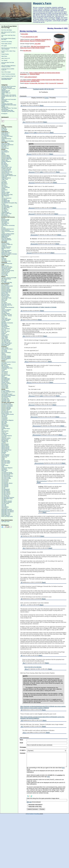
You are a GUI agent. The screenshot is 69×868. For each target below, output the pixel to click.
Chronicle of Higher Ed (7, 244)
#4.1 (24, 548)
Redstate (4, 334)
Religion (3, 106)
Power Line (4, 332)
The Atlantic (4, 199)
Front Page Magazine (7, 436)
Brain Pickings (5, 165)
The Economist (5, 480)
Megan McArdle (5, 236)
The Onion (4, 260)
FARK (3, 257)
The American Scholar (7, 473)
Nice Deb (4, 330)
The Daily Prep (5, 205)
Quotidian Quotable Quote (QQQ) (9, 105)
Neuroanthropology (6, 396)
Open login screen (5, 522)
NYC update (4, 46)
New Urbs (4, 185)
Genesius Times (5, 173)
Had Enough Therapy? (7, 394)
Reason (3, 464)
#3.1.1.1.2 (32, 405)
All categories (4, 114)
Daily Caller (4, 421)
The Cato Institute (6, 475)
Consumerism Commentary (8, 225)
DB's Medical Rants (6, 279)
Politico (3, 458)
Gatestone (4, 437)
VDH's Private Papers (7, 343)
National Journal (5, 446)
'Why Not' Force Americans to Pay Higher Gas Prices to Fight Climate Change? (35, 47)
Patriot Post (4, 457)
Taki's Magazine (5, 196)
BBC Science (5, 366)
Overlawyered (5, 273)
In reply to (23, 750)
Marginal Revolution (6, 235)
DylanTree (4, 147)
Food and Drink (5, 92)
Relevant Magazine (6, 358)
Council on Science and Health (9, 278)
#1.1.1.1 (29, 154)
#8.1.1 (27, 669)
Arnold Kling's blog (6, 292)
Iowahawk (4, 259)
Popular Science (5, 382)
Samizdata (4, 138)
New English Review (6, 450)
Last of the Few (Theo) (7, 136)
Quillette (3, 189)
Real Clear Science (6, 383)
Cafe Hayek (4, 222)
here (63, 768)
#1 (22, 105)
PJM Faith (4, 355)
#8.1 (24, 663)
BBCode (29, 802)
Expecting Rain (5, 148)
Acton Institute (5, 348)
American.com (5, 411)
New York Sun (5, 451)
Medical (3, 97)
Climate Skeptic (5, 367)
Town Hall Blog (5, 507)
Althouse (4, 154)
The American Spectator (7, 474)
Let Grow (4, 180)
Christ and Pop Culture (7, 349)
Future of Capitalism (6, 310)
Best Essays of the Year (7, 87)
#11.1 (24, 732)
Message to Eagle (6, 375)
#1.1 (24, 122)
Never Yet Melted (6, 329)
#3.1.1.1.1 (32, 396)
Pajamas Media (5, 456)
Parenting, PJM (5, 399)
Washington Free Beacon (8, 511)
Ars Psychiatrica (5, 391)
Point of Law (4, 274)
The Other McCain (6, 341)
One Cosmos (5, 398)
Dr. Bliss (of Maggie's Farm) (8, 392)
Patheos (3, 354)
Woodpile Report (5, 216)
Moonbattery (4, 325)
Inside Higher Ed (5, 252)
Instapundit (4, 177)
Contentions (4, 419)
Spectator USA (5, 193)
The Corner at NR (6, 477)
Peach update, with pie (6, 44)
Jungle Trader (5, 179)
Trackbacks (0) (60, 83)
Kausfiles (4, 322)
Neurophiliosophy (6, 379)
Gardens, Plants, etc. (6, 93)
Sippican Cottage (6, 192)
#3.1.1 (27, 361)
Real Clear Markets (6, 238)
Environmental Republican (8, 307)
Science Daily (5, 387)
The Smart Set (5, 210)
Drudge (3, 427)
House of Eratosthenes (7, 174)
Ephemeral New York (6, 167)
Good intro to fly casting (7, 42)
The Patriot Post (5, 495)
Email (21, 743)
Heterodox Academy (6, 250)
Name (21, 740)
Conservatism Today (6, 298)
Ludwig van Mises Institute (8, 234)
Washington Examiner (7, 509)
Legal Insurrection (6, 269)
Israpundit (4, 128)
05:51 (47, 83)
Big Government (5, 294)
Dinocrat (3, 301)
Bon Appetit (4, 164)
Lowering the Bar (6, 272)
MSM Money (4, 237)
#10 (22, 720)
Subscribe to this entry (35, 807)
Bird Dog (27, 83)
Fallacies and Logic (6, 91)
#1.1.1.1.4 (32, 214)
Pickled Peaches (5, 54)
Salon (3, 467)
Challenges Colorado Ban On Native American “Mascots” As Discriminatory (35, 40)
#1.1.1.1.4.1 (34, 235)
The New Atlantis (6, 490)
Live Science (4, 373)
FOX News (4, 434)
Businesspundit (5, 221)
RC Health (4, 281)
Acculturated (4, 151)
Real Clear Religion (6, 356)
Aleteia (3, 153)
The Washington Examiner (8, 497)
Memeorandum (5, 444)
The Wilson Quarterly (6, 502)
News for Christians (6, 353)
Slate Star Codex (6, 401)
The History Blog (5, 208)
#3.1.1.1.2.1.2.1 (39, 463)
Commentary (5, 418)
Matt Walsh (4, 183)
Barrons (3, 218)
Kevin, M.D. (4, 280)
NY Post (3, 454)
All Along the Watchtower (7, 145)
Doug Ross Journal (6, 304)
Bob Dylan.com (5, 146)
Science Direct (5, 388)
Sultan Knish (4, 338)
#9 (22, 710)
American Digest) (35, 74)
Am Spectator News (6, 404)
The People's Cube (6, 261)
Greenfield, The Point (7, 315)
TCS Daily (4, 471)
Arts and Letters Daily (7, 412)
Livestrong (4, 181)
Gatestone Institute (6, 438)
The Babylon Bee (6, 200)
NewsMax (4, 452)
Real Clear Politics (6, 462)
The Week (4, 500)
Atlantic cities (5, 160)
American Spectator (6, 158)
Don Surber (4, 303)
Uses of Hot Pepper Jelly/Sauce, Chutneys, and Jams (9, 66)
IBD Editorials (5, 440)
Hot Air (3, 317)
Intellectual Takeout (6, 178)
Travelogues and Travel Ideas (8, 111)
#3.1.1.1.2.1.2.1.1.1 (44, 511)
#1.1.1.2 (29, 253)
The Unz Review (5, 496)
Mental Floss (4, 184)
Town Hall (4, 505)
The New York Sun (6, 494)
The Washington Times (7, 499)
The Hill (3, 488)
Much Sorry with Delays (7, 30)
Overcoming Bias (6, 187)
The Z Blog (4, 211)
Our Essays (4, 101)
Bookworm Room (6, 296)
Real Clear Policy (6, 461)
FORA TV (4, 432)
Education (4, 90)
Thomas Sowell (5, 503)
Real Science (5, 385)
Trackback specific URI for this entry (43, 89)
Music (3, 98)
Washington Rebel (6, 344)
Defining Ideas (5, 425)
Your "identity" (4, 60)
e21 (2, 227)
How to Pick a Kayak (6, 72)
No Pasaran (4, 129)
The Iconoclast (5, 339)
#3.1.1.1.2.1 (34, 417)
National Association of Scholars (9, 254)
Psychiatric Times (6, 400)
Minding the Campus (6, 253)
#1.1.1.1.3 (32, 208)
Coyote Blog (4, 166)
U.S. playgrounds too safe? (30, 37)
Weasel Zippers (5, 345)
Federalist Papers (6, 429)
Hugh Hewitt (4, 318)
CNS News (4, 417)
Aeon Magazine (5, 152)
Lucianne (4, 443)
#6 (22, 599)
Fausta (3, 309)
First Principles (5, 431)
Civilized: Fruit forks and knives (8, 74)
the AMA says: (27, 51)
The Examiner (5, 482)
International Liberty (6, 268)
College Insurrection (6, 247)
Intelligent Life (5, 442)
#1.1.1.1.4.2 (34, 244)
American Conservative (7, 286)
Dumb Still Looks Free (7, 305)
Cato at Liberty (5, 297)
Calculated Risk (5, 223)
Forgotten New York (6, 168)
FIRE (3, 249)
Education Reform (6, 248)
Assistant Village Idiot (7, 159)
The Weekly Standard (7, 501)
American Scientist (6, 364)
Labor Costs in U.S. (6, 58)
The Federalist (5, 484)
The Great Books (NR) (7, 206)
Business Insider (5, 219)
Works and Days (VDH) (7, 516)
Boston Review (5, 413)
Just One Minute (5, 320)
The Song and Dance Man (7, 110)
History (3, 94)
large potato (25, 34)
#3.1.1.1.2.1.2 (37, 435)
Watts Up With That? (6, 214)
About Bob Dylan (6, 143)
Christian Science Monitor (8, 414)
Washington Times (6, 513)
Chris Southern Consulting (33, 814)
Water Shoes (4, 56)
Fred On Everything (6, 170)
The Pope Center (6, 255)
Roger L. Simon (5, 335)
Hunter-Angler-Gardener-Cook (9, 176)
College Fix (4, 246)
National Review (5, 326)
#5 (22, 582)
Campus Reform (5, 243)
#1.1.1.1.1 (32, 172)
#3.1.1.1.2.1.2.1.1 (42, 481)
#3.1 (24, 336)
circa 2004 (37, 44)
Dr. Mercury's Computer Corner (8, 89)
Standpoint (4, 469)
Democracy (4, 300)
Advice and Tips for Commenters (9, 86)
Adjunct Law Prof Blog (7, 267)
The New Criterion (6, 492)
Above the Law (5, 266)
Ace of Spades (5, 285)
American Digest (5, 155)
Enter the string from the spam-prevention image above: (43, 798)
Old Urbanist (4, 186)
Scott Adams (4, 190)
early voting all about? (31, 77)
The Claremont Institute (7, 476)
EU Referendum (5, 135)
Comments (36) (53, 83)
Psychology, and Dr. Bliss (7, 104)
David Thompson (6, 133)
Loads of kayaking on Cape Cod (8, 76)
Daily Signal (4, 423)
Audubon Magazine (6, 161)
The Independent (6, 489)
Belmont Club (5, 293)
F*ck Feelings (5, 393)
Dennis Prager (5, 426)
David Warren (5, 134)
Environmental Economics (8, 229)
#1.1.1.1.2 (32, 182)
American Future (5, 287)
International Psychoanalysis (8, 395)
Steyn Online (5, 470)
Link (35, 132)
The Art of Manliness (6, 198)
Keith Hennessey (6, 230)
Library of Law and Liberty (8, 271)
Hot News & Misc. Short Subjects (9, 95)
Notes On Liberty (6, 331)
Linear (47, 98)
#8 (22, 655)
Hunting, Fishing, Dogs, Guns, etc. (9, 96)
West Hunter (4, 215)
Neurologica (4, 377)
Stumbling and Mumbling (7, 141)
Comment (23, 753)
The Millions (4, 209)
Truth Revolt (4, 508)
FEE (2, 430)
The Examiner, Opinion (7, 483)
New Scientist (5, 381)
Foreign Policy (5, 433)
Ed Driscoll (4, 306)
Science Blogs (5, 386)
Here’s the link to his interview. (33, 667)
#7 (22, 605)
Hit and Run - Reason (7, 316)
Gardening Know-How (7, 172)
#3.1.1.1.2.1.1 (37, 426)
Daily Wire (4, 424)
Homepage (23, 747)
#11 (22, 726)
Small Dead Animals (6, 139)
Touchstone (4, 360)
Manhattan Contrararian (7, 323)
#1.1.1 (27, 132)
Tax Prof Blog (5, 275)
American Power (5, 288)
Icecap (3, 370)
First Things (4, 350)
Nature (3, 376)
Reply (41, 105)
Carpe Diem (4, 224)
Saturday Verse (5, 107)
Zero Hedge (4, 241)
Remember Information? (36, 805)
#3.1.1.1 (29, 382)
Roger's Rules (5, 465)
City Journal (4, 415)
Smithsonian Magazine (7, 468)
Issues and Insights (6, 319)
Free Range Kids (6, 171)
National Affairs (5, 445)
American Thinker (6, 410)
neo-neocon (4, 328)
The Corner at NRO (6, 478)
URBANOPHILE (5, 212)
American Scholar (6, 157)
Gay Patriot (4, 312)
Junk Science (5, 372)
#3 (22, 320)
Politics (3, 103)
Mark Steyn (4, 324)
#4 (22, 536)
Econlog (3, 228)
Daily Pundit (4, 299)
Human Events (5, 439)
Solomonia (4, 130)
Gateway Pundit (5, 311)
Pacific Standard (5, 455)
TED (2, 197)
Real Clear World (6, 463)
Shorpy (3, 191)
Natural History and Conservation (9, 99)
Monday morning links (28, 31)
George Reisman (6, 313)
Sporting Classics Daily (7, 195)
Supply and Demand (6, 240)
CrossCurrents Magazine (7, 420)
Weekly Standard (6, 515)
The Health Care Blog (7, 282)
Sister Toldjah (5, 337)
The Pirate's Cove (6, 342)
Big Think (4, 162)
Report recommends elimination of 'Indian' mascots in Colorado (38, 307)
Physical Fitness (5, 102)
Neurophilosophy (6, 380)
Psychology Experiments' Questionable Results (7, 79)
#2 (22, 311)
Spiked (3, 140)
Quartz (3, 459)
